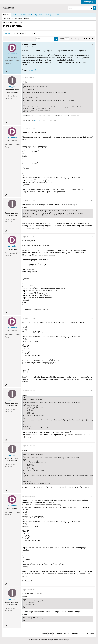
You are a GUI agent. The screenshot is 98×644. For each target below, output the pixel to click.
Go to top (90, 634)
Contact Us (58, 634)
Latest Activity (20, 33)
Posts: (7, 63)
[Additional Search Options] (92, 8)
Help (50, 634)
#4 (92, 201)
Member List (19, 19)
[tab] (8, 33)
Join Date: (9, 61)
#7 (92, 391)
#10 (92, 590)
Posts (8, 33)
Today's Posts (8, 19)
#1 (92, 45)
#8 (92, 446)
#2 (92, 78)
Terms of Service (78, 634)
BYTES (15, 15)
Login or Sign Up (89, 2)
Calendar (27, 19)
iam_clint (38, 120)
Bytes (45, 634)
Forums (6, 15)
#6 (92, 319)
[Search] (80, 8)
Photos (33, 33)
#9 (92, 496)
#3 (92, 129)
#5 (92, 237)
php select (32, 70)
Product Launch (26, 15)
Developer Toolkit (52, 15)
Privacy (67, 634)
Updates (39, 15)
